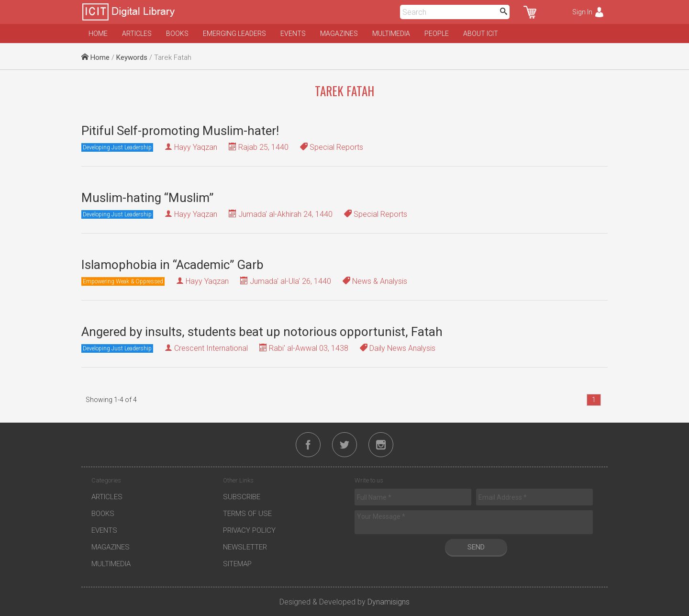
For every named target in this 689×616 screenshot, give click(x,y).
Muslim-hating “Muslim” (147, 198)
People (437, 34)
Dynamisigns (389, 602)
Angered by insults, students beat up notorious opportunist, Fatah (262, 332)
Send (476, 547)
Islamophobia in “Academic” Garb (172, 265)
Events (293, 34)
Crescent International (211, 348)
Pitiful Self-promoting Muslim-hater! (180, 131)
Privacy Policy (249, 530)
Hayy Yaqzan (196, 147)
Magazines (339, 34)
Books (177, 34)
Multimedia (391, 34)
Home (98, 34)
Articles (137, 34)
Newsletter (245, 547)
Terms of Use (247, 514)
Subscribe (242, 497)
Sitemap (237, 564)
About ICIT (481, 34)
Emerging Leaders (234, 34)
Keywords (132, 57)
